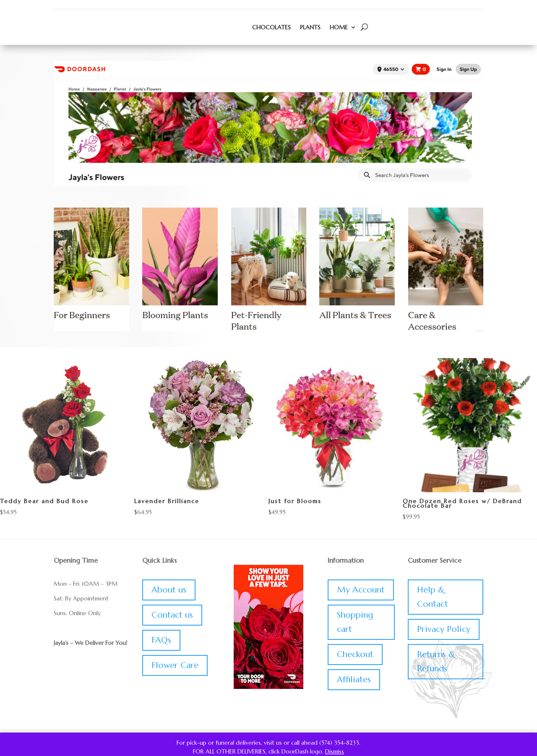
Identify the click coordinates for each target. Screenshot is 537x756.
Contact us (172, 615)
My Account (361, 590)
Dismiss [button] (335, 751)
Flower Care (175, 665)
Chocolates (271, 27)
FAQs (161, 640)
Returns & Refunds (436, 661)
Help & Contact (433, 597)
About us (169, 590)
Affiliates (354, 679)
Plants (310, 27)
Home (339, 27)
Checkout (355, 654)
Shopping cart (355, 622)
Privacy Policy (444, 629)
